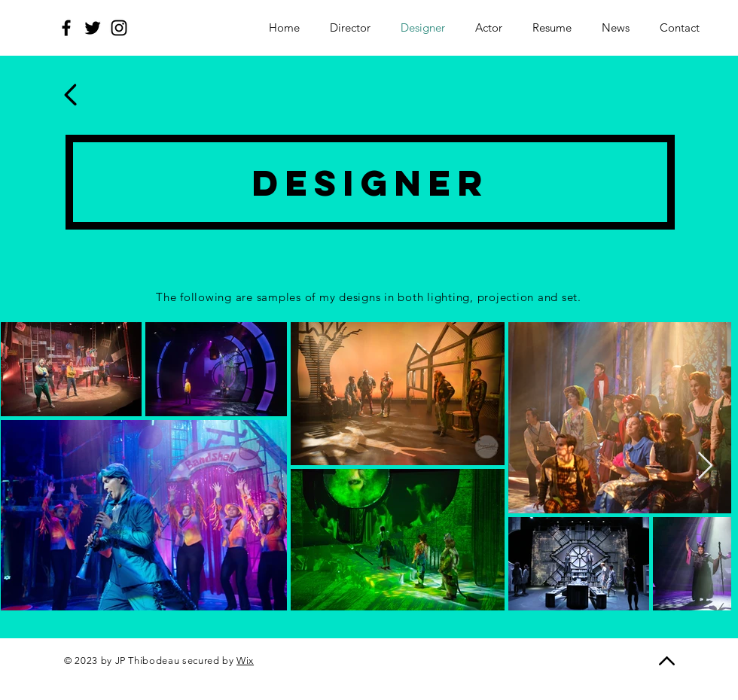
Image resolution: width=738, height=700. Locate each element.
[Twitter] (93, 28)
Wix (245, 660)
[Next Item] (705, 466)
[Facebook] (66, 28)
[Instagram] (119, 28)
